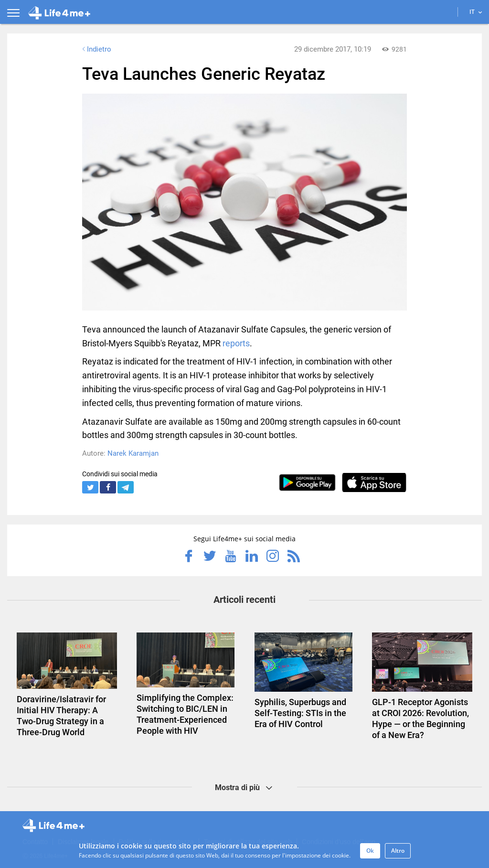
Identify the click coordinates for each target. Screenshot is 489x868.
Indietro (96, 49)
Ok (370, 851)
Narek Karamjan (133, 453)
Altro (398, 851)
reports (236, 343)
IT (476, 12)
